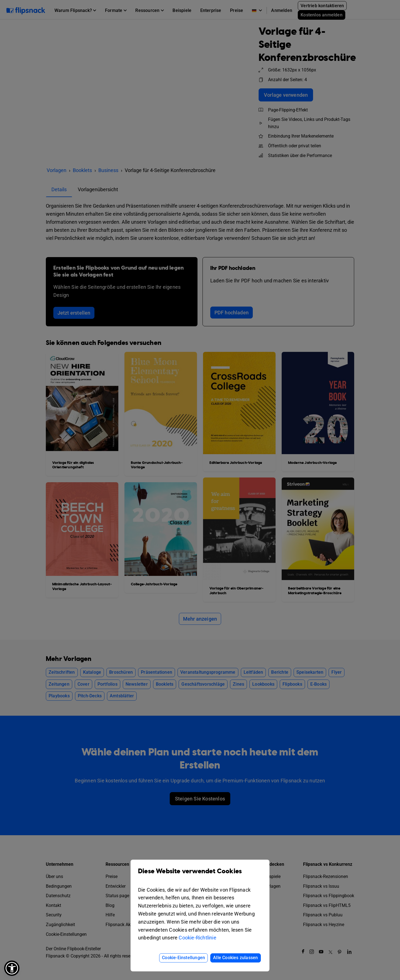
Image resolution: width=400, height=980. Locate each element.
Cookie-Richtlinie (197, 938)
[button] (12, 968)
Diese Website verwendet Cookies (200, 875)
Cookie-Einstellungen (183, 958)
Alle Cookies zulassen (235, 958)
